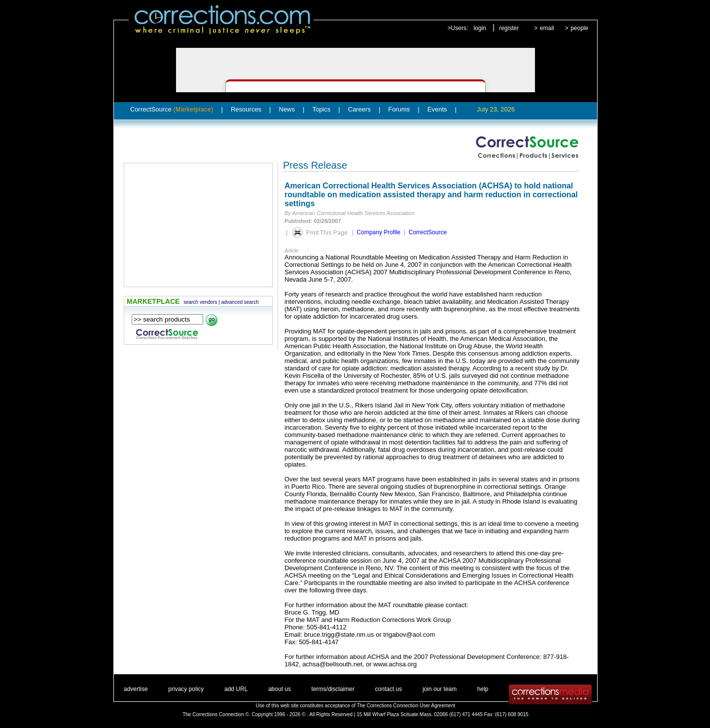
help (483, 689)
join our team (440, 689)
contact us (389, 689)
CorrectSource (172, 109)
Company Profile (379, 232)
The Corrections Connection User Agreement (406, 706)
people (579, 28)
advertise (136, 689)
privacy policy (186, 689)
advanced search (240, 302)
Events (437, 109)
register (509, 28)
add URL (236, 689)
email (547, 28)
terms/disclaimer (333, 689)
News (287, 109)
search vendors (200, 302)
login (479, 28)
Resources (246, 109)
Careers (359, 109)
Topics (321, 109)
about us (280, 689)
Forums (399, 109)
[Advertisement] (198, 225)
